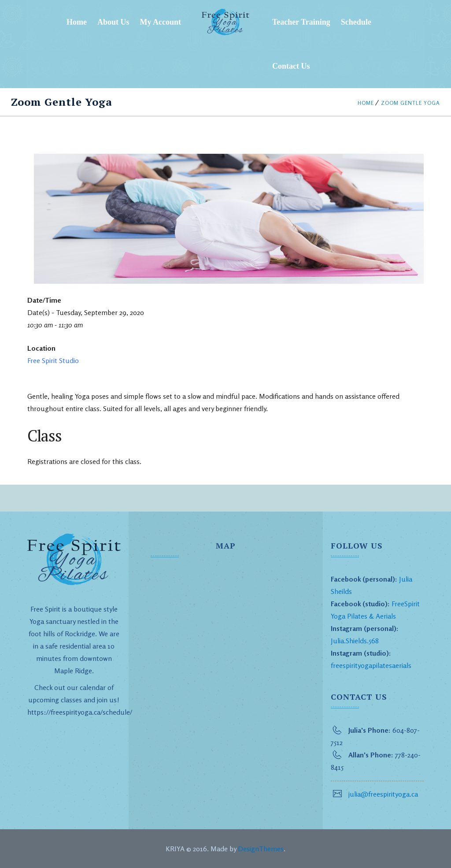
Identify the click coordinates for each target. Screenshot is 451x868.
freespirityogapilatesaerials (371, 665)
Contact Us (291, 66)
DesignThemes (261, 849)
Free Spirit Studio (53, 360)
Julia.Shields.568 (355, 641)
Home (77, 22)
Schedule (356, 22)
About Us (113, 22)
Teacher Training (301, 22)
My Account (161, 22)
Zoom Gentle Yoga (410, 103)
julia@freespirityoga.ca (383, 794)
